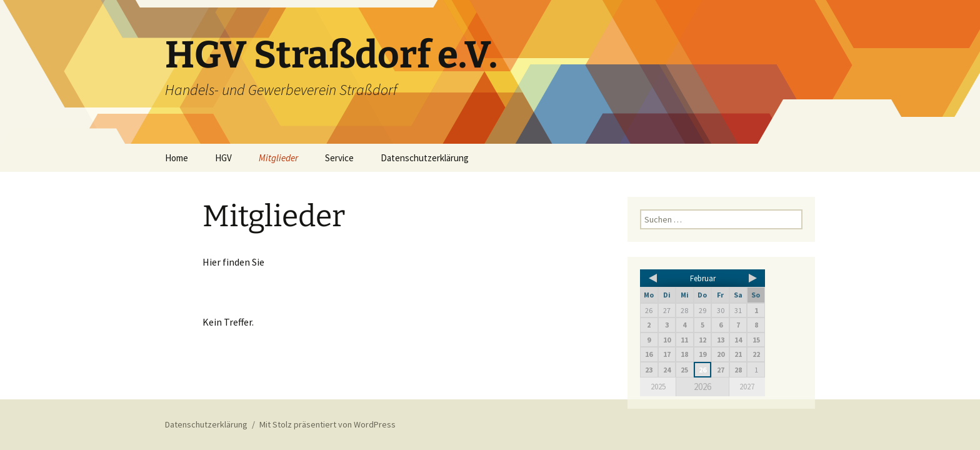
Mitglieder (278, 158)
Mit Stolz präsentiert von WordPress (327, 424)
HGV (223, 158)
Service (339, 158)
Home (177, 158)
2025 (658, 387)
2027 (747, 387)
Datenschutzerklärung (425, 158)
